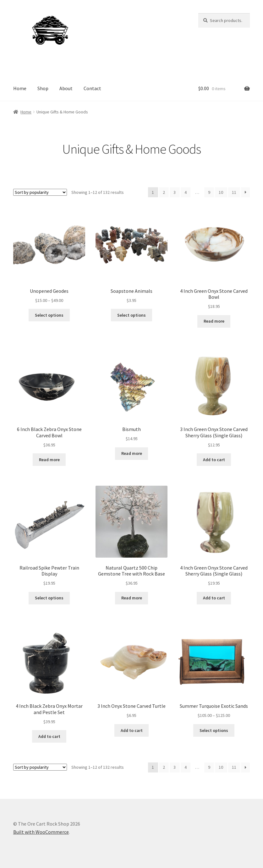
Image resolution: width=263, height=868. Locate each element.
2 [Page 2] (164, 192)
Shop (43, 88)
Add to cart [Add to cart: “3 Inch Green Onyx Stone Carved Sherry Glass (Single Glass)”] (214, 460)
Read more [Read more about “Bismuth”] (132, 453)
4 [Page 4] (186, 192)
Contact (92, 88)
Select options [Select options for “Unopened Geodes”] (49, 315)
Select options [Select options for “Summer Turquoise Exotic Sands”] (214, 730)
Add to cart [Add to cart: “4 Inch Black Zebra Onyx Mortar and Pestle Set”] (49, 736)
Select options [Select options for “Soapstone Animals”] (131, 315)
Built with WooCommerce (41, 832)
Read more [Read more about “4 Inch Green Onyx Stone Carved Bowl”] (214, 321)
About (66, 88)
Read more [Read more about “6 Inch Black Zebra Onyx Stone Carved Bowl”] (49, 460)
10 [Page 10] (221, 192)
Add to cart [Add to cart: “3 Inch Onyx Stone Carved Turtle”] (132, 730)
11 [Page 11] (234, 192)
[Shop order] (40, 192)
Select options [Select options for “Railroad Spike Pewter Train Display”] (49, 598)
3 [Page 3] (175, 192)
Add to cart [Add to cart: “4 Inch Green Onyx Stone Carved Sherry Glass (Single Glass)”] (214, 598)
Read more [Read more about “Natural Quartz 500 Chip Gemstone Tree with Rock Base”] (132, 598)
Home (20, 88)
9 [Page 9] (209, 192)
